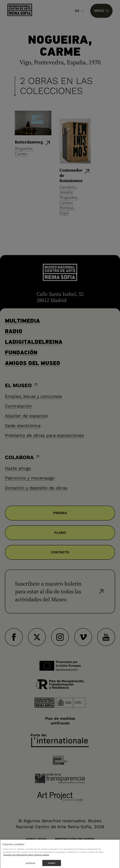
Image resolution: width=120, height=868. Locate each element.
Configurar (30, 865)
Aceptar (52, 865)
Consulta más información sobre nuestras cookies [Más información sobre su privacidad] (26, 857)
